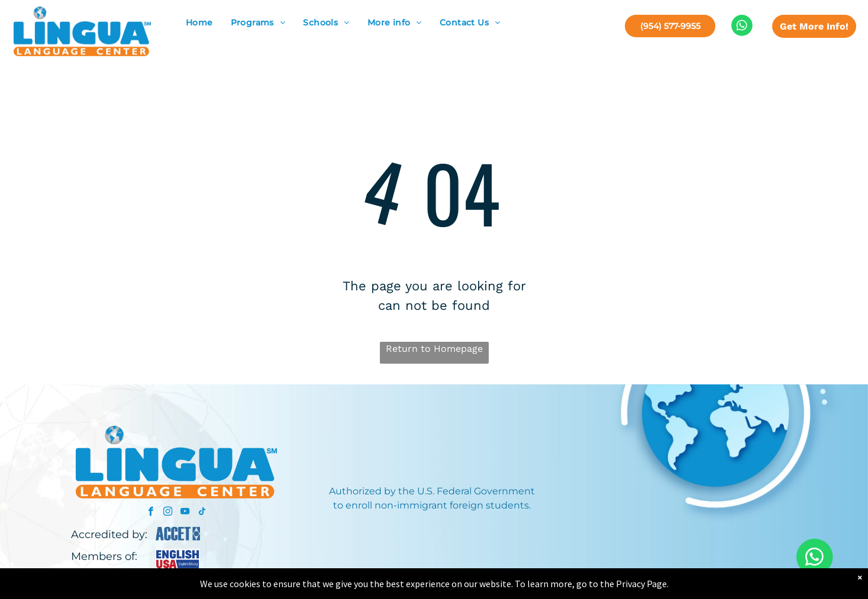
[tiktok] (202, 513)
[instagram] (168, 513)
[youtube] (185, 513)
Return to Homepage (434, 349)
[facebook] (151, 513)
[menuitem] (199, 23)
